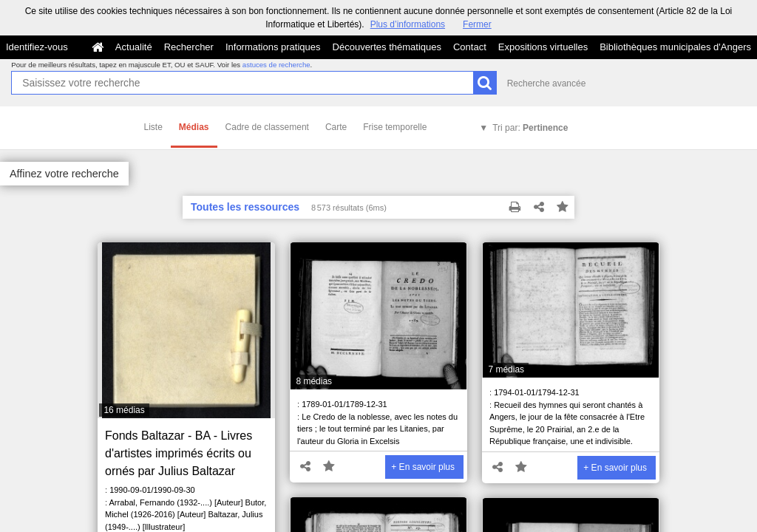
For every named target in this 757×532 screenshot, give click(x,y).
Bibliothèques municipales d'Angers (675, 47)
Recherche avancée (547, 83)
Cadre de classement (267, 127)
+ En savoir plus (423, 467)
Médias (194, 127)
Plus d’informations (408, 24)
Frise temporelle (395, 127)
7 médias (506, 369)
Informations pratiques (273, 47)
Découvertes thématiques (387, 47)
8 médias (314, 381)
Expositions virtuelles (543, 47)
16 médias (124, 410)
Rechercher (189, 47)
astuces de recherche (276, 65)
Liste (153, 127)
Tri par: (530, 128)
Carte (336, 127)
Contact (470, 47)
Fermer (477, 24)
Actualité (134, 47)
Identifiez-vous (37, 47)
